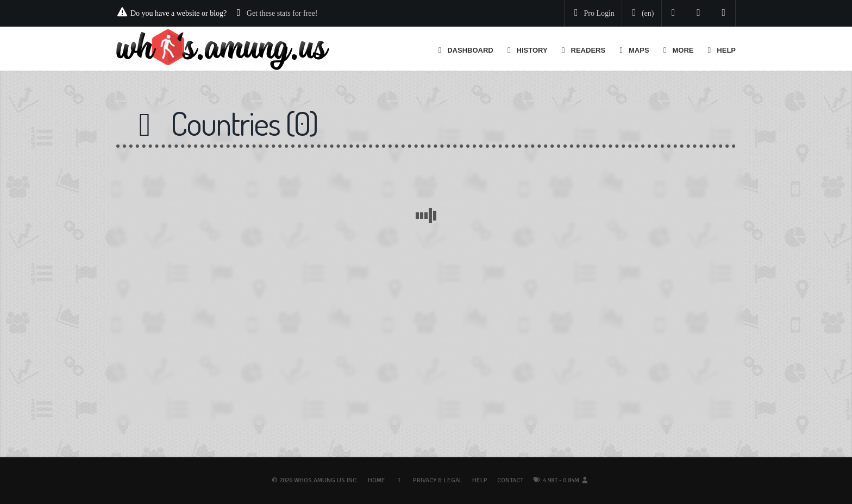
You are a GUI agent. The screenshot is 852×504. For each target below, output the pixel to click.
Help (480, 480)
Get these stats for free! (282, 13)
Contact (510, 480)
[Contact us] (724, 13)
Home (377, 480)
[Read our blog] (698, 13)
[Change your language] (641, 14)
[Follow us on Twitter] (674, 13)
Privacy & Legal (438, 480)
